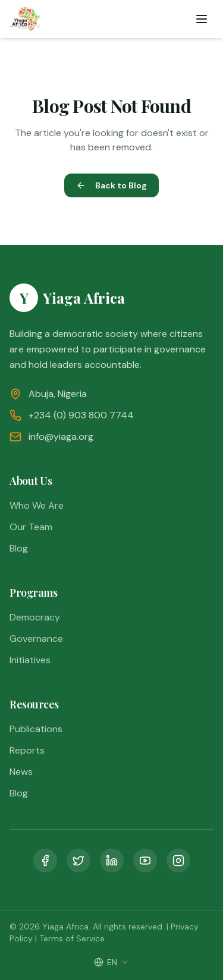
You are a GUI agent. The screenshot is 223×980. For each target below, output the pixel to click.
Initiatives (30, 660)
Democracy (35, 617)
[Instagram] (178, 861)
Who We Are (37, 505)
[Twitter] (78, 861)
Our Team (31, 527)
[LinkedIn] (112, 861)
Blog (19, 548)
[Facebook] (45, 861)
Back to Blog (111, 185)
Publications (36, 729)
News (21, 772)
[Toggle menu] (202, 19)
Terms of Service (72, 938)
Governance (36, 639)
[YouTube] (145, 861)
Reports (27, 750)
